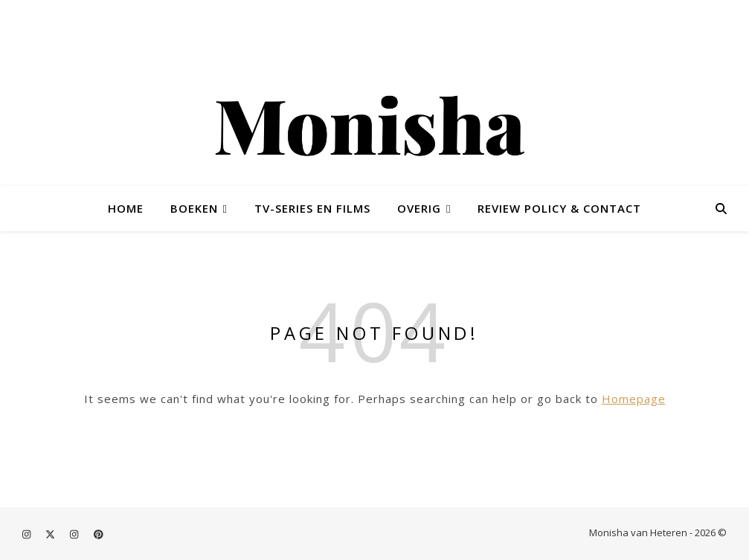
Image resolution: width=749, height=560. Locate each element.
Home (126, 208)
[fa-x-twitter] (51, 534)
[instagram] (28, 534)
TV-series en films (312, 208)
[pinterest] (99, 534)
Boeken (194, 208)
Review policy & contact (559, 208)
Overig (419, 208)
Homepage (634, 399)
